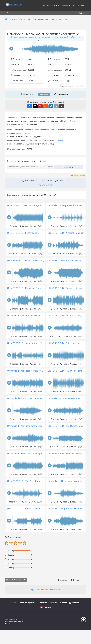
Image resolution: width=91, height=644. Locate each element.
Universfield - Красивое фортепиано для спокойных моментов (39, 426)
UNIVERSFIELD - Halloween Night (65, 371)
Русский (10, 13)
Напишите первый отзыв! (45, 621)
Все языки (62, 611)
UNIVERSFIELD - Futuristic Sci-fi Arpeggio (28, 509)
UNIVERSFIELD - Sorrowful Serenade (66, 454)
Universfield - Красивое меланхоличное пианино (32, 371)
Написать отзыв (16, 611)
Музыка (19, 133)
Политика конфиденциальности (53, 634)
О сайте (14, 634)
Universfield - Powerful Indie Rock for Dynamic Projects (34, 316)
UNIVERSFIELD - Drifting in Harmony (26, 261)
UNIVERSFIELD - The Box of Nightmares (27, 481)
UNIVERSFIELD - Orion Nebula (63, 343)
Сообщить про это (78, 176)
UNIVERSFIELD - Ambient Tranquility (66, 233)
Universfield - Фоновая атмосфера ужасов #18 (31, 454)
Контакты (76, 634)
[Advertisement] (45, 548)
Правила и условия (28, 634)
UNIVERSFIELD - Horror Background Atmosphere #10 (34, 205)
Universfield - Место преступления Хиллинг (29, 398)
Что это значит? (45, 185)
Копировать (67, 166)
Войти (82, 13)
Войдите (44, 94)
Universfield (80, 86)
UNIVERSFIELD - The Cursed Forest (66, 426)
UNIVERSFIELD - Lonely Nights (23, 233)
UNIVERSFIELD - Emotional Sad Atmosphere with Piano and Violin (40, 288)
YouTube (47, 638)
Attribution (65, 181)
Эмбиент (27, 133)
